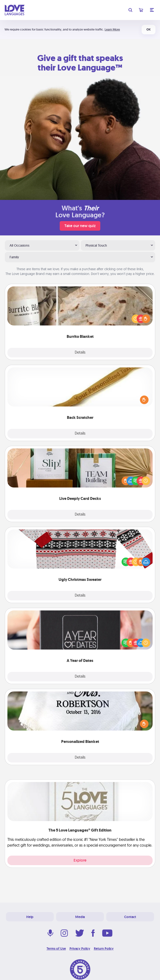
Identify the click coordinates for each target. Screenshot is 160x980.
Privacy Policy (80, 949)
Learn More (112, 29)
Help (30, 917)
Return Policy (104, 949)
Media (80, 917)
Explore (80, 860)
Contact (130, 917)
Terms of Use (56, 949)
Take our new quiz (80, 226)
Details (80, 353)
